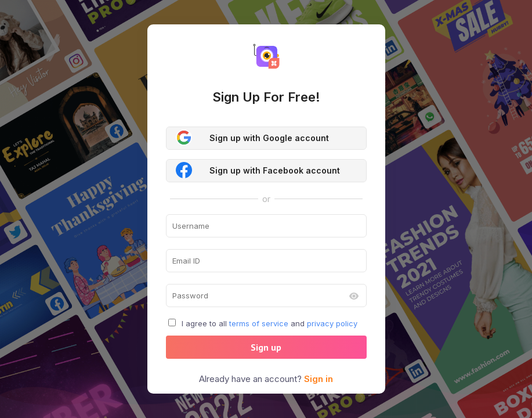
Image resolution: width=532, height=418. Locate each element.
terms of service (259, 323)
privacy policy (332, 323)
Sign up (266, 347)
